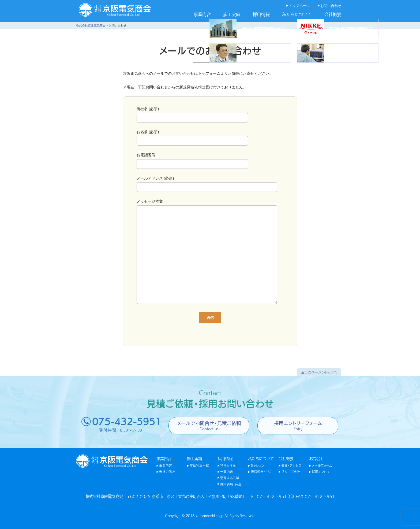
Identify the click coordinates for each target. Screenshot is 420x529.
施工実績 (232, 14)
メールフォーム (322, 465)
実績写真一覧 (199, 465)
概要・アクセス (291, 465)
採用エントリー (322, 472)
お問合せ (317, 458)
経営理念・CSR (261, 472)
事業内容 (202, 14)
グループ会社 (291, 472)
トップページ (299, 6)
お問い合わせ (331, 6)
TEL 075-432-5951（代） (272, 496)
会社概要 (333, 14)
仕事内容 (227, 472)
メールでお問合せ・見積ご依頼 (209, 425)
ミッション (257, 465)
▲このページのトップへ (319, 372)
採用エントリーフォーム (298, 425)
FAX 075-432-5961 (315, 496)
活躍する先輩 (230, 478)
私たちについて (297, 14)
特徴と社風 (228, 465)
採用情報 (261, 14)
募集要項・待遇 (231, 484)
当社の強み (167, 472)
